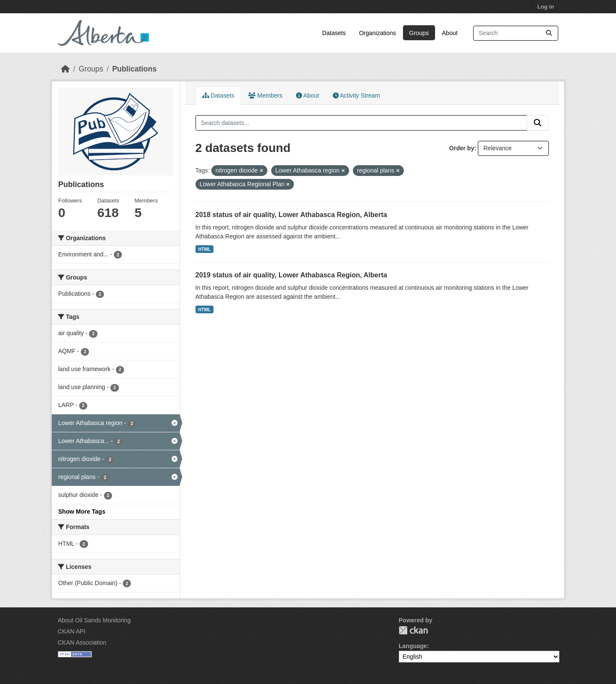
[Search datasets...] (516, 33)
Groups (419, 33)
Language (413, 646)
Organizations (377, 33)
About (450, 33)
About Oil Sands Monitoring (94, 620)
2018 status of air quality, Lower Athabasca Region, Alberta (291, 215)
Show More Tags (82, 512)
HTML (204, 249)
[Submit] (549, 33)
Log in (546, 7)
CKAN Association (82, 642)
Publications (134, 69)
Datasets (334, 33)
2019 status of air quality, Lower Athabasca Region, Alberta (291, 275)
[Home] (65, 69)
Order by (462, 148)
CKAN (413, 630)
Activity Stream (356, 95)
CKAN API (72, 631)
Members (265, 95)
